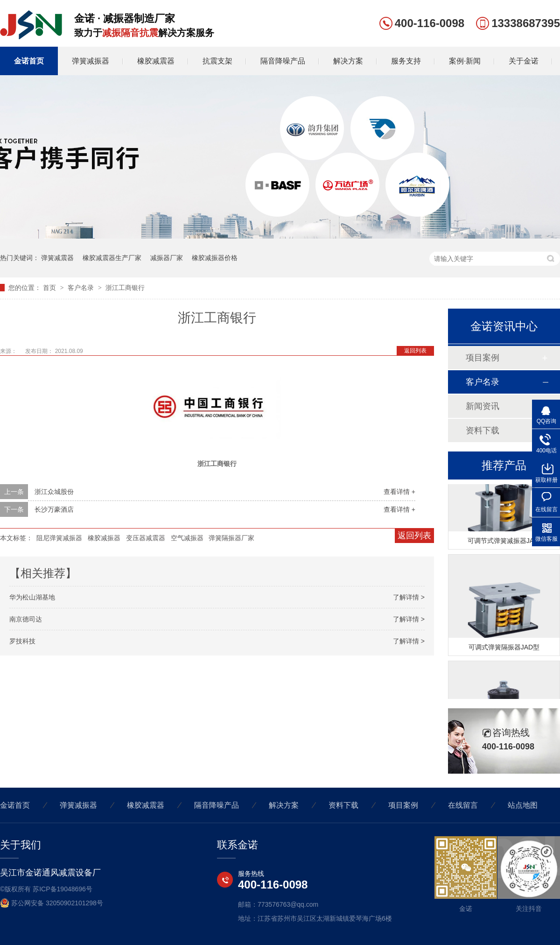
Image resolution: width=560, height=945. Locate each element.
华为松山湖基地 (32, 597)
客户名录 (82, 288)
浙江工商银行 (125, 288)
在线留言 (463, 805)
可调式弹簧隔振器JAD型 (504, 649)
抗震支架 (217, 61)
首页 (50, 288)
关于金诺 (524, 61)
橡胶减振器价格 (215, 258)
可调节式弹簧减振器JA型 (504, 542)
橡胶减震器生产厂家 (112, 258)
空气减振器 (187, 538)
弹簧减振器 (91, 61)
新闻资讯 (483, 406)
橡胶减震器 (156, 61)
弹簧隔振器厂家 (231, 538)
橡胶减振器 (104, 538)
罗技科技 (22, 641)
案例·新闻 (465, 61)
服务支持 (406, 61)
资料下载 (483, 430)
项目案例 (483, 358)
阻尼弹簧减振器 (59, 538)
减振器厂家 (167, 258)
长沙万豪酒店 (54, 509)
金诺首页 (29, 61)
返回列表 (415, 351)
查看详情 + (399, 492)
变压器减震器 (146, 538)
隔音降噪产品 (283, 61)
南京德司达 (26, 619)
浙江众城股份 (54, 492)
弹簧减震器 (57, 258)
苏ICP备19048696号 (63, 889)
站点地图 (523, 805)
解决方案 (348, 61)
